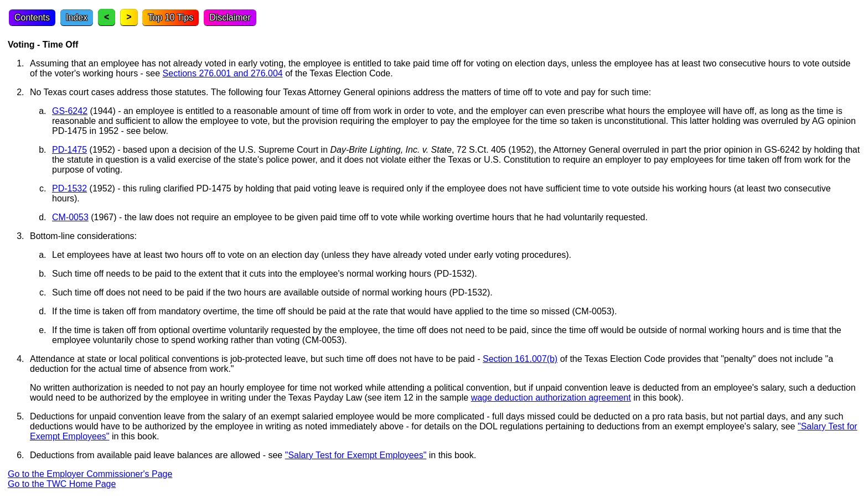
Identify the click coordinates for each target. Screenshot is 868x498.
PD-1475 (69, 150)
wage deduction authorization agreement (551, 398)
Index (77, 17)
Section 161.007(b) (520, 359)
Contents (32, 17)
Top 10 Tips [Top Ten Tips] (170, 17)
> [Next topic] (129, 17)
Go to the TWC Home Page (62, 484)
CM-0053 (70, 217)
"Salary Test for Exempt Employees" (356, 455)
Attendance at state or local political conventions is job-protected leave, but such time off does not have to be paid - (256, 359)
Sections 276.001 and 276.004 (223, 73)
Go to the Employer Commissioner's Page (90, 474)
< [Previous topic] (107, 17)
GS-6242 (70, 111)
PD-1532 (69, 188)
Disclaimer (230, 17)
